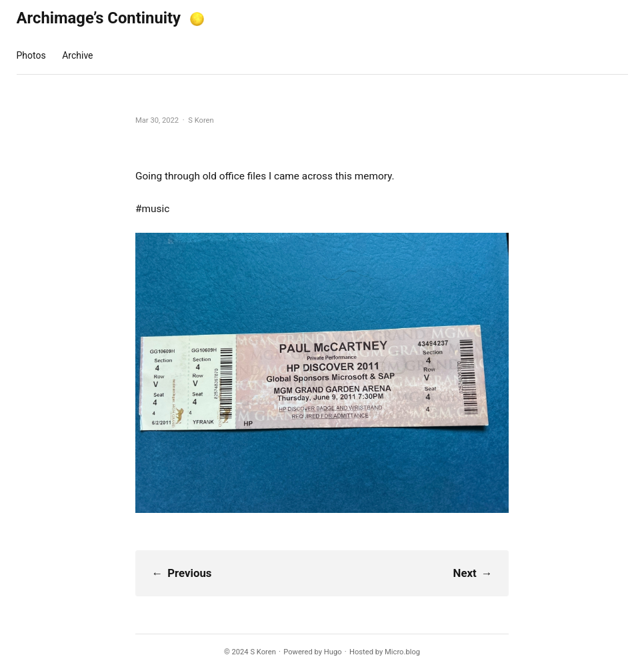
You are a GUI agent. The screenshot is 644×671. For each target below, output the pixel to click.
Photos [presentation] (31, 55)
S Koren (263, 652)
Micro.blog (402, 652)
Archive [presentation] (77, 55)
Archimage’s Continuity (99, 18)
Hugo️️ (333, 652)
